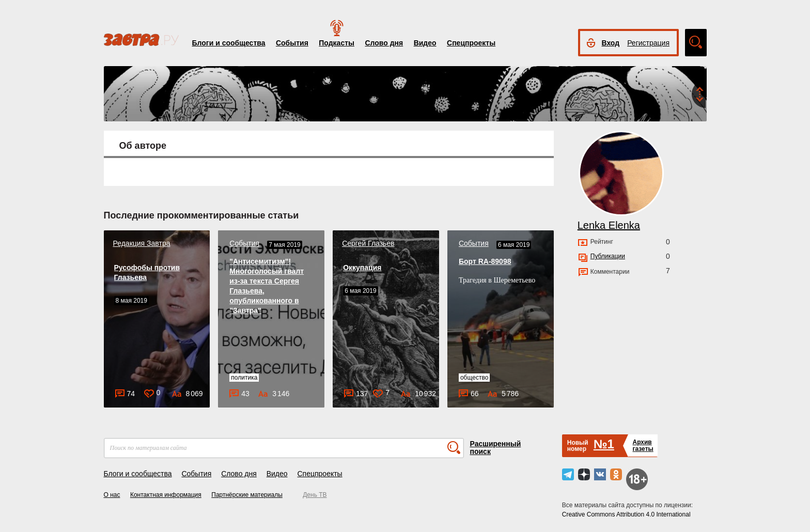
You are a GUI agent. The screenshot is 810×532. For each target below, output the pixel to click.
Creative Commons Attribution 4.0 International (626, 514)
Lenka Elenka (609, 225)
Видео (425, 43)
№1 (604, 444)
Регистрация (648, 43)
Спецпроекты (471, 43)
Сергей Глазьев (368, 243)
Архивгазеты (643, 445)
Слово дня (384, 43)
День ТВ (315, 495)
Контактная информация (166, 495)
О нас (112, 495)
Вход (611, 43)
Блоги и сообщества (229, 43)
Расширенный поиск (496, 448)
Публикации (608, 256)
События (292, 43)
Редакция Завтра (142, 243)
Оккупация (362, 268)
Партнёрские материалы (247, 495)
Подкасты (337, 43)
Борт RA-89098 (485, 261)
